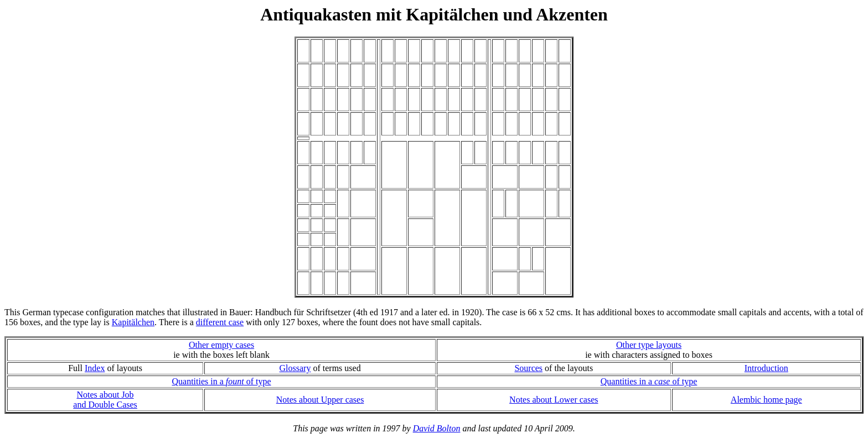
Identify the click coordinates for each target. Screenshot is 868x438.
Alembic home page (766, 400)
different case (220, 322)
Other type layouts (649, 345)
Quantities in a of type (221, 381)
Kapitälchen (133, 322)
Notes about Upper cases (320, 400)
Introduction (766, 368)
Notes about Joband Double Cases (105, 400)
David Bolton (437, 428)
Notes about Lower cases (554, 400)
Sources (528, 368)
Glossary (295, 368)
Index (95, 368)
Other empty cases (221, 345)
